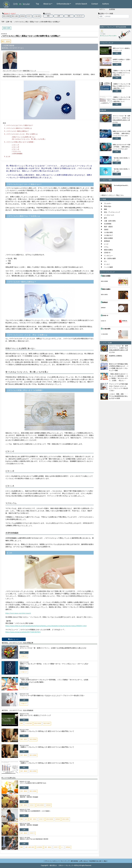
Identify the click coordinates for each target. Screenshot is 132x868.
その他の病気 (37, 16)
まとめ (8, 156)
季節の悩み (108, 206)
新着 (48, 16)
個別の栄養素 (6, 16)
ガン (105, 261)
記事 (59, 16)
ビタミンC (16, 145)
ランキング (79, 16)
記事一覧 (9, 22)
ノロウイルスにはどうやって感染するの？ (19, 125)
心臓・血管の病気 (110, 221)
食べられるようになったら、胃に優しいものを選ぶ (29, 139)
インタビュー (108, 256)
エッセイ (107, 264)
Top (37, 4)
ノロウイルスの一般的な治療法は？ (17, 131)
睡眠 (105, 209)
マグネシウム (17, 151)
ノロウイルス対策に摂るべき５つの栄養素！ (20, 142)
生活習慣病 (108, 224)
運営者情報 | (75, 861)
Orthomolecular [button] (63, 4)
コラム (106, 247)
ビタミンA (16, 149)
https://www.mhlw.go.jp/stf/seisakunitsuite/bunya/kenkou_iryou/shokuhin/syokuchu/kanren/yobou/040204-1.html (46, 626)
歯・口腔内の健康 (110, 258)
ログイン (102, 9)
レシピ (106, 244)
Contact (95, 4)
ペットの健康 (108, 267)
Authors (106, 4)
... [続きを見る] (49, 77)
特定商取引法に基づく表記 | (98, 861)
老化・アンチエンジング (112, 212)
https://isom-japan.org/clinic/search (18, 613)
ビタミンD (16, 147)
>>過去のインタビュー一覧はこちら (112, 195)
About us (47, 4)
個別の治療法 (15, 16)
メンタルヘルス (109, 215)
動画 (69, 16)
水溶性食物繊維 (17, 154)
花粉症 (106, 230)
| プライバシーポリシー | (52, 861)
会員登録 (112, 9)
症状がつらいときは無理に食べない (24, 137)
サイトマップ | (65, 861)
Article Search (81, 4)
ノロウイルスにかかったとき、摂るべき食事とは (22, 134)
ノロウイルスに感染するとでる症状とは (19, 128)
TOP (3, 22)
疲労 (105, 218)
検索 (101, 16)
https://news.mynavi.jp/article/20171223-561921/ (23, 632)
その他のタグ (108, 235)
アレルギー (108, 203)
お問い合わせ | (84, 861)
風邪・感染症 (6, 41)
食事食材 (23, 16)
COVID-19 (29, 16)
